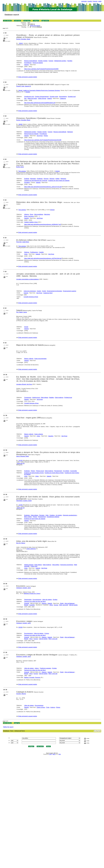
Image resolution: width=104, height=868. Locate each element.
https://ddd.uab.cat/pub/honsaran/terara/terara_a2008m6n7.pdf (42, 224)
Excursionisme (37, 600)
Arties (26, 254)
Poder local (34, 566)
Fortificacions (34, 252)
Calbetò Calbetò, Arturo (31, 222)
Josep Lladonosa (31, 549)
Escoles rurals (54, 97)
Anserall (27, 603)
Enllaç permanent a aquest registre (28, 77)
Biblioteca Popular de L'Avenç (32, 593)
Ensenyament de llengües (55, 291)
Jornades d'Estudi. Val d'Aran (24, 384)
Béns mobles (28, 517)
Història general (29, 565)
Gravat (26, 327)
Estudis (28, 92)
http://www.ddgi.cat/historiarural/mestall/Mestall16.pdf (40, 103)
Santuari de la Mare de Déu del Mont (35, 601)
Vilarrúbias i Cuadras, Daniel (24, 501)
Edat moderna (59, 397)
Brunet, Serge (20, 167)
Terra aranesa (22, 171)
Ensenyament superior (70, 291)
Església (27, 179)
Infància (27, 214)
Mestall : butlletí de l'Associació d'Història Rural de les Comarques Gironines (39, 90)
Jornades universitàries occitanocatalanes (28, 279)
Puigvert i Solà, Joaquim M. (24, 86)
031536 (20, 627)
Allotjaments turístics (60, 61)
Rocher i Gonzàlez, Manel (23, 39)
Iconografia (74, 471)
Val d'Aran (40, 136)
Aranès (39, 291)
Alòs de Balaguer (70, 603)
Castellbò (32, 605)
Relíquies (63, 179)
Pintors (33, 471)
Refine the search (35, 26)
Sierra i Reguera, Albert (23, 456)
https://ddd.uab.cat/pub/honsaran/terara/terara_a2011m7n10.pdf (43, 187)
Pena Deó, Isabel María (23, 242)
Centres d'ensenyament (42, 97)
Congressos (28, 397)
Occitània (27, 182)
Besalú (26, 605)
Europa (56, 605)
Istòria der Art (21, 463)
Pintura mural (40, 471)
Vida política (56, 565)
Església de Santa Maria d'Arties (54, 473)
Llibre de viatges (47, 600)
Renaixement (58, 471)
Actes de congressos (30, 291)
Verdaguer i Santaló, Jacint (24, 588)
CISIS (50, 754)
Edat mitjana (45, 397)
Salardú (26, 65)
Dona (31, 214)
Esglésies (40, 179)
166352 (21, 124)
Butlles (58, 179)
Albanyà (44, 603)
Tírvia (48, 707)
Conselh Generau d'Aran (31, 297)
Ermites (55, 600)
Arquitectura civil (29, 97)
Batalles (52, 397)
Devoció (46, 179)
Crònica (47, 633)
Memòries (47, 214)
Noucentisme (63, 97)
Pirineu (46, 136)
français (95, 1)
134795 (21, 461)
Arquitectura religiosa (53, 517)
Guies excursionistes (40, 359)
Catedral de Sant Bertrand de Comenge (36, 181)
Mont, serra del (64, 605)
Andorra (53, 707)
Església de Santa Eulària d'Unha (34, 473)
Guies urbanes (39, 434)
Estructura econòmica (67, 565)
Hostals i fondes (43, 61)
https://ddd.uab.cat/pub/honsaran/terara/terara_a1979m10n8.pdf (43, 258)
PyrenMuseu (28, 63)
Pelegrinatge (28, 600)
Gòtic (47, 515)
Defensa (27, 252)
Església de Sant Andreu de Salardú (59, 181)
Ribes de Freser (32, 98)
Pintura (35, 517)
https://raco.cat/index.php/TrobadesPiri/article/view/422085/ (41, 69)
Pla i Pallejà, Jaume (22, 312)
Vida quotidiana (39, 214)
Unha (26, 476)
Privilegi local (68, 397)
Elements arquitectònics (70, 515)
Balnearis (70, 132)
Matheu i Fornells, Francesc (32, 677)
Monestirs (33, 179)
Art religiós (66, 471)
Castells (41, 252)
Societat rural (72, 97)
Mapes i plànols (29, 359)
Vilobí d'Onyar (42, 98)
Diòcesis (52, 179)
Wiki (60, 754)
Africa (51, 605)
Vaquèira (51, 436)
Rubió (62, 603)
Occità (44, 291)
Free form (98, 731)
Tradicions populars (45, 668)
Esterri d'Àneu (41, 707)
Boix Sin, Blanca (21, 543)
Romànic (42, 515)
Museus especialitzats (31, 61)
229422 (21, 43)
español (90, 1)
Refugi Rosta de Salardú (31, 134)
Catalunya (63, 98)
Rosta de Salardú (38, 63)
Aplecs (37, 668)
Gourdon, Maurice (21, 694)
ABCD (54, 754)
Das (25, 98)
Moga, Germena (29, 216)
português (84, 1)
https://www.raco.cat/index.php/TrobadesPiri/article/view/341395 (43, 140)
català (100, 1)
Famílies (70, 61)
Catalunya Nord (48, 293)
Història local (36, 397)
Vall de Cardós (73, 605)
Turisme (51, 61)
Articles (57, 171)
